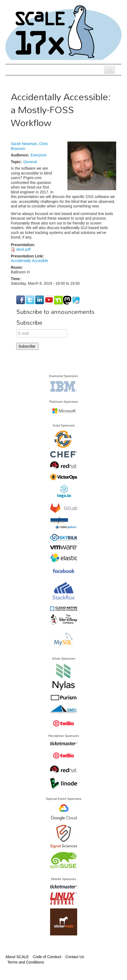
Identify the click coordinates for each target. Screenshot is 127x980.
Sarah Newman (24, 144)
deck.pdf (23, 249)
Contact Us (75, 957)
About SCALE (17, 957)
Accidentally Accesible (30, 261)
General (30, 162)
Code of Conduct (47, 957)
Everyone (39, 155)
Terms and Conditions (26, 962)
